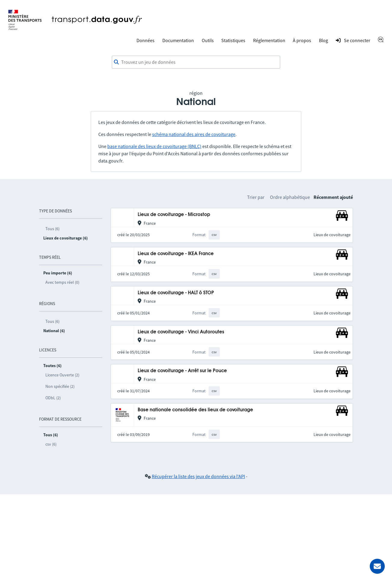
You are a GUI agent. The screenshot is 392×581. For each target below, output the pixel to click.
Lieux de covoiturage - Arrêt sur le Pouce (182, 371)
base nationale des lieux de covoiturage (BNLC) (154, 146)
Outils (208, 40)
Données (145, 40)
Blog (323, 40)
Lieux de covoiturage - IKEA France (176, 254)
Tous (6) (52, 229)
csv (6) (51, 444)
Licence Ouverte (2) (62, 375)
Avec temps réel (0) (62, 282)
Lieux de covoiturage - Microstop (174, 215)
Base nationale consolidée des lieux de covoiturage (195, 410)
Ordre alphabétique (290, 197)
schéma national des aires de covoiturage (194, 134)
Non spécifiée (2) (60, 386)
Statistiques (233, 40)
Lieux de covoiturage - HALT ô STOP (176, 293)
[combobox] (196, 62)
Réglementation (269, 40)
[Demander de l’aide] (377, 566)
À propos (302, 40)
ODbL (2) (53, 398)
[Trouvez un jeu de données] (196, 62)
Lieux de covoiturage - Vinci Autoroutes (181, 332)
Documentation (178, 40)
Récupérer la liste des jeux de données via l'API (198, 476)
